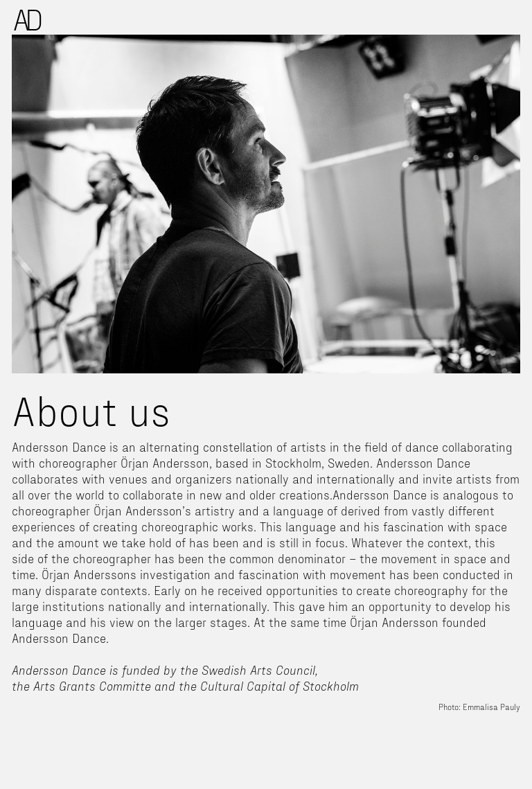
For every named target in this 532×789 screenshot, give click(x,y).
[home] (28, 20)
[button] (520, 12)
